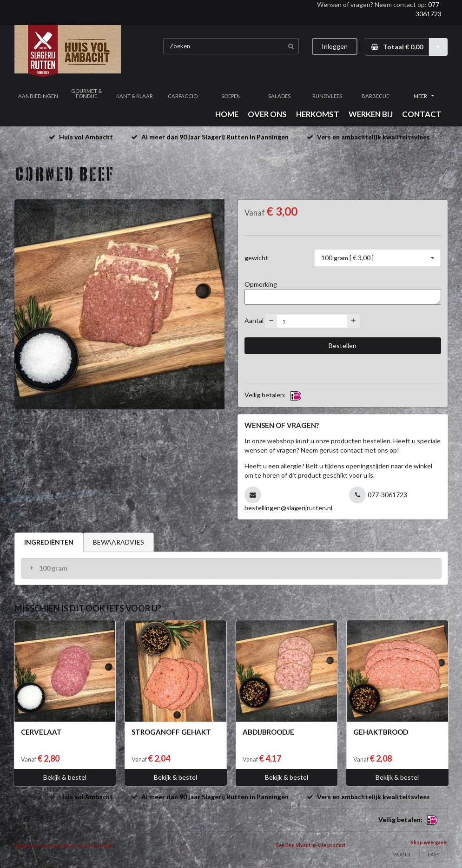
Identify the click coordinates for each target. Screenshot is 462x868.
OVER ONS (267, 114)
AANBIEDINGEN (38, 96)
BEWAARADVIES (119, 542)
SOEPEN (231, 96)
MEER (424, 96)
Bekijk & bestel (65, 777)
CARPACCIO (183, 96)
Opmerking (261, 284)
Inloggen (335, 46)
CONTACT (422, 114)
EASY (434, 854)
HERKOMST (318, 114)
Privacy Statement (91, 845)
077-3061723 (387, 495)
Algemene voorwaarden (42, 845)
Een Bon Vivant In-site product (311, 845)
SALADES (279, 96)
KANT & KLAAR (135, 96)
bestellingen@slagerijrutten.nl (288, 508)
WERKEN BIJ (371, 114)
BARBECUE (375, 96)
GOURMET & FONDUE (86, 93)
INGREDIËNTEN (49, 542)
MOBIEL (402, 854)
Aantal (254, 320)
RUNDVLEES (327, 96)
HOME (227, 114)
